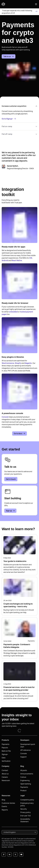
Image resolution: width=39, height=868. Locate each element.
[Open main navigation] (36, 4)
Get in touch (11, 479)
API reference (26, 750)
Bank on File (6, 751)
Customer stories (8, 803)
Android (5, 260)
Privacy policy (26, 812)
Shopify (18, 363)
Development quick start (28, 745)
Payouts (5, 748)
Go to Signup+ (9, 119)
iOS (31, 258)
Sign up (10, 511)
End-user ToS (26, 816)
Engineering (25, 780)
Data (3, 758)
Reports (5, 810)
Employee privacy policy (27, 804)
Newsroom (6, 780)
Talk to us (8, 56)
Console (5, 417)
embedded (13, 312)
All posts (24, 770)
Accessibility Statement (25, 820)
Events (4, 806)
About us (5, 774)
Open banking (26, 784)
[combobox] (19, 832)
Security (24, 809)
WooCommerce (8, 363)
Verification (6, 761)
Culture (23, 777)
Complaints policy (27, 800)
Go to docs (19, 433)
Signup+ (5, 754)
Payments (5, 744)
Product (23, 790)
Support (24, 757)
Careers (5, 777)
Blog (3, 800)
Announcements (27, 774)
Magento (28, 363)
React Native (17, 260)
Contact (5, 770)
